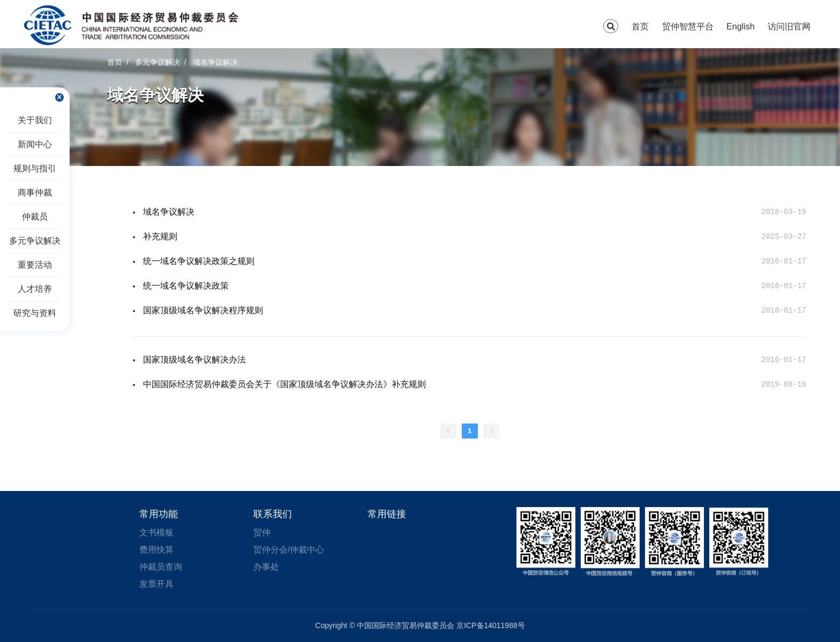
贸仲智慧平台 (688, 27)
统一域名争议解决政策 (186, 286)
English (740, 27)
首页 (640, 27)
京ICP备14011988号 (491, 625)
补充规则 (160, 236)
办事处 (266, 567)
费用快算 (156, 550)
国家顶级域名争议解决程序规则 (203, 310)
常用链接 (387, 514)
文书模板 (156, 533)
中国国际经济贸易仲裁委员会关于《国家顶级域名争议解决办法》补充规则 (284, 384)
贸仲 (262, 533)
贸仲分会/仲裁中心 (289, 550)
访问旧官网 (789, 27)
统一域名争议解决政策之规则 (199, 261)
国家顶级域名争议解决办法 (194, 360)
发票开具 (156, 584)
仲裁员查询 (161, 567)
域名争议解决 (169, 212)
